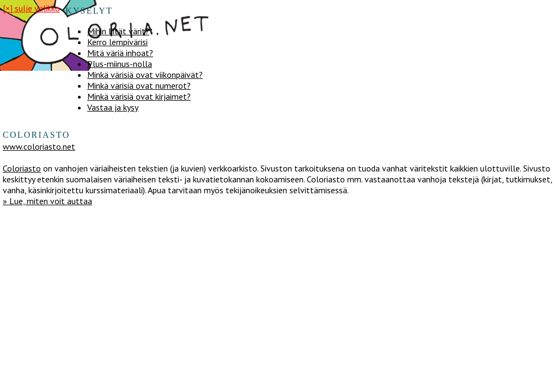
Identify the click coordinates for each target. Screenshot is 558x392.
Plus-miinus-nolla (120, 64)
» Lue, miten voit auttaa (47, 201)
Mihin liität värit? (118, 31)
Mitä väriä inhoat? (120, 53)
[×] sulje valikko (31, 8)
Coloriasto (22, 168)
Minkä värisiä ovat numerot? (139, 85)
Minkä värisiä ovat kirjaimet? (139, 96)
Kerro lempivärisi (117, 42)
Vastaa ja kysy (113, 107)
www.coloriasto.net (39, 146)
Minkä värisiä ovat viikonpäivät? (145, 75)
